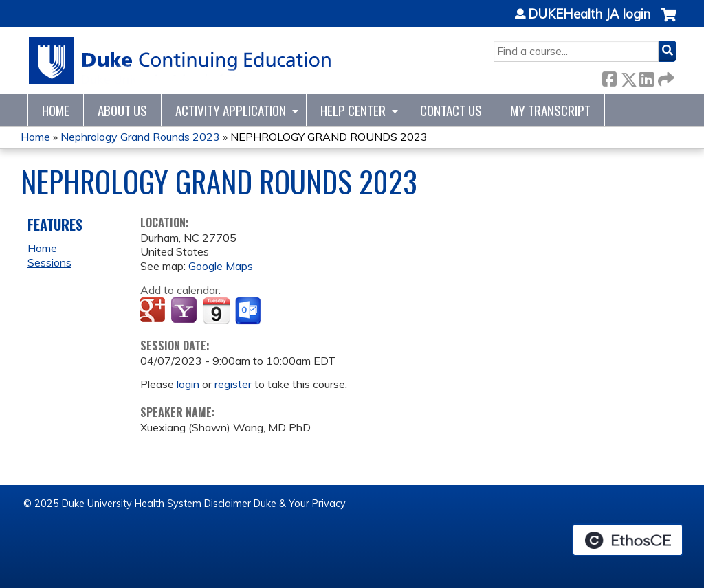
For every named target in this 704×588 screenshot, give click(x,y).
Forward (665, 77)
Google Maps (221, 266)
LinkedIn (646, 77)
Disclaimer (228, 504)
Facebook (609, 77)
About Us (122, 110)
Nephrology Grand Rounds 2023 (140, 137)
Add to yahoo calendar (185, 311)
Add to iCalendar (216, 310)
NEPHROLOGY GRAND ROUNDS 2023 (329, 137)
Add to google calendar (154, 311)
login (188, 384)
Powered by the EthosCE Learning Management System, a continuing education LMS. (628, 540)
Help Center (353, 110)
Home (56, 110)
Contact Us (451, 110)
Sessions (49, 262)
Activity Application (231, 110)
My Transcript (550, 110)
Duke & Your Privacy (300, 504)
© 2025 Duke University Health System (112, 504)
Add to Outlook (249, 311)
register (233, 384)
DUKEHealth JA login (589, 14)
